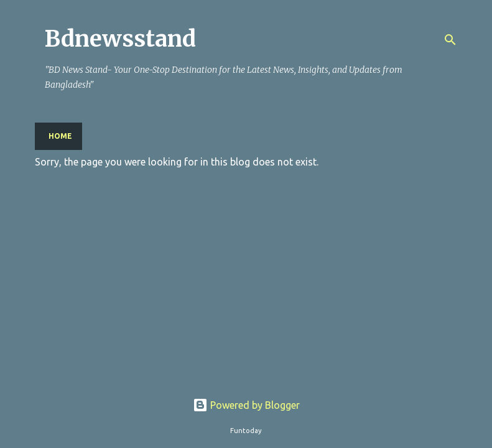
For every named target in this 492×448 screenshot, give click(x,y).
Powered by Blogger (246, 405)
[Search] (450, 40)
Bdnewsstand (120, 39)
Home (60, 136)
